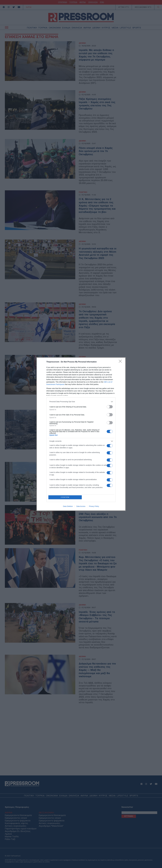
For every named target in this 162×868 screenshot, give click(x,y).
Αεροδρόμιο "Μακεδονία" (51, 826)
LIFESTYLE (125, 28)
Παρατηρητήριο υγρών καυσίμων (21, 829)
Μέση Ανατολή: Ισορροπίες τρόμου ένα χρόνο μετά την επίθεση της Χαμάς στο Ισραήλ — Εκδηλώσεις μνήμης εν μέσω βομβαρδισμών (97, 370)
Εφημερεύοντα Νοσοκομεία (18, 815)
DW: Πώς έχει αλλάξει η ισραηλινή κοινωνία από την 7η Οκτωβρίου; (98, 517)
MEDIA (115, 28)
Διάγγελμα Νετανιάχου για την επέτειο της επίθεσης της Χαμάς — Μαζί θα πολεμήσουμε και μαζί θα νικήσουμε (97, 670)
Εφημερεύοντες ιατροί (16, 818)
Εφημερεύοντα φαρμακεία (18, 821)
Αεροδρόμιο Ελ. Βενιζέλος (18, 831)
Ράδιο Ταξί (10, 839)
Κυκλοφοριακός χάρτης (16, 823)
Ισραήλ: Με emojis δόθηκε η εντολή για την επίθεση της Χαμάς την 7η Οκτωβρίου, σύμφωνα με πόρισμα (96, 55)
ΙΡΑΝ (102, 2)
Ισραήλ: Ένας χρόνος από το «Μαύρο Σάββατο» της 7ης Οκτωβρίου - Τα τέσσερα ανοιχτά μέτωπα (97, 617)
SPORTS (137, 28)
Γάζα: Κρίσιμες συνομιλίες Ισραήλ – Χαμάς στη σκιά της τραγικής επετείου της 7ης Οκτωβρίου (97, 104)
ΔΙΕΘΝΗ (96, 28)
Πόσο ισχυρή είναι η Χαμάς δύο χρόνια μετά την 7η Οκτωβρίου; (96, 151)
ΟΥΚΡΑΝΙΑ (63, 2)
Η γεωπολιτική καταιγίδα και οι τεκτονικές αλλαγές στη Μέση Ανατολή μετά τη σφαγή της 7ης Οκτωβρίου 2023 (98, 253)
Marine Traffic (12, 837)
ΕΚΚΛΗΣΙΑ (93, 2)
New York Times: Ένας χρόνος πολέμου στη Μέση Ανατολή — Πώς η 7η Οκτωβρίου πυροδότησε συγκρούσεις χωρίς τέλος (96, 425)
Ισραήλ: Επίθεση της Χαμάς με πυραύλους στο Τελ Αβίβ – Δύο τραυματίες (98, 474)
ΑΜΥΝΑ (83, 2)
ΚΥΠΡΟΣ (106, 28)
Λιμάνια (8, 834)
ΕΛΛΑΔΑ (66, 28)
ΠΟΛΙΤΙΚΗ (32, 28)
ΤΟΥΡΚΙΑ (73, 2)
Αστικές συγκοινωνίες (16, 826)
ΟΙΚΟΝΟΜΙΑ (55, 28)
